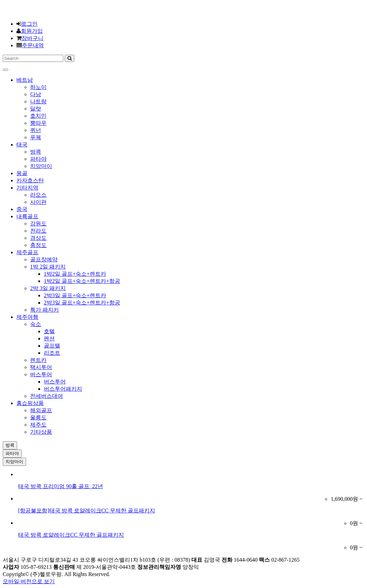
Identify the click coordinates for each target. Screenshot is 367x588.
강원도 (38, 224)
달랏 (36, 109)
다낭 (36, 94)
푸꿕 (36, 137)
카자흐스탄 (30, 180)
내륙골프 (27, 216)
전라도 (38, 231)
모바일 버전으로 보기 (29, 581)
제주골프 (27, 252)
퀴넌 (36, 130)
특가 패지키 (45, 310)
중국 (22, 209)
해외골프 (41, 410)
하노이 (38, 87)
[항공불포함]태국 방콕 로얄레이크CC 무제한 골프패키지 (87, 511)
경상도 (38, 238)
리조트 (52, 353)
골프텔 (52, 346)
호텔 (49, 331)
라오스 (38, 195)
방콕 (36, 152)
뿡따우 (38, 123)
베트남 (25, 80)
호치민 (38, 116)
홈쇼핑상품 (30, 403)
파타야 (38, 159)
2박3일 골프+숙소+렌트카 (75, 295)
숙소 (36, 324)
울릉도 (38, 417)
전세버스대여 (47, 396)
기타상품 (41, 432)
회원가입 (32, 31)
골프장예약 (44, 259)
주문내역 (33, 45)
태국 (22, 145)
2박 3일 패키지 (48, 288)
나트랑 (38, 101)
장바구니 (33, 38)
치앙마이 (41, 166)
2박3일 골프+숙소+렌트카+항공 (82, 303)
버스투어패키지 (63, 389)
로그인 (29, 24)
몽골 (22, 173)
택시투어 (41, 367)
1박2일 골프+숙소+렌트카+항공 (82, 281)
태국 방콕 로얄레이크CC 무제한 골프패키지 (71, 535)
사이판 (38, 202)
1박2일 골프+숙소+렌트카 (75, 274)
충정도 (38, 245)
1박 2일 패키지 (48, 267)
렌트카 (38, 360)
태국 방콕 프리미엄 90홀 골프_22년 (61, 486)
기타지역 (27, 188)
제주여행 (27, 317)
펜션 (49, 338)
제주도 (38, 425)
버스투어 (41, 374)
